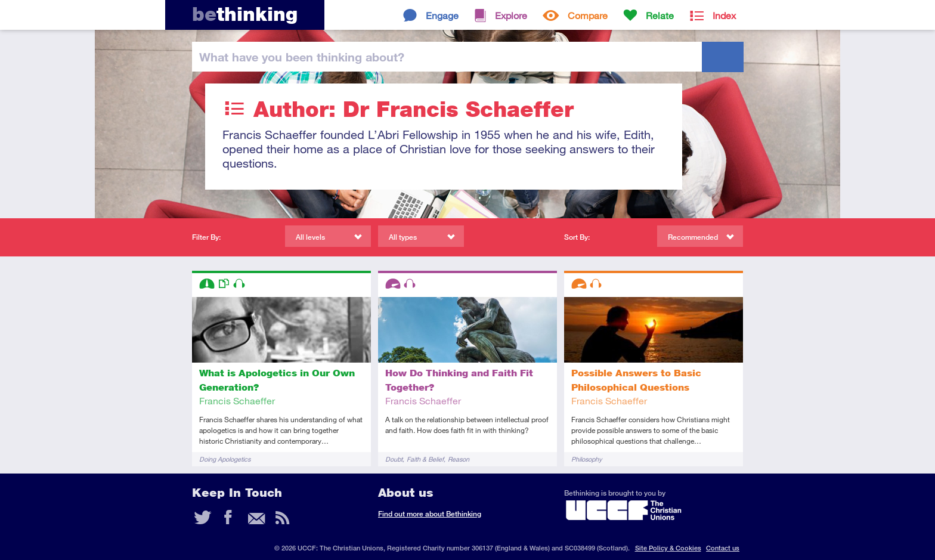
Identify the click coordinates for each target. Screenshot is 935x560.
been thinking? (302, 57)
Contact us (723, 548)
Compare (588, 15)
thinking (245, 14)
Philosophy (586, 459)
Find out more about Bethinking (430, 514)
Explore (511, 15)
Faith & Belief (425, 459)
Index (724, 15)
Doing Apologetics (225, 459)
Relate (660, 15)
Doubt (394, 459)
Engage (442, 15)
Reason (459, 459)
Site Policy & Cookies (668, 548)
